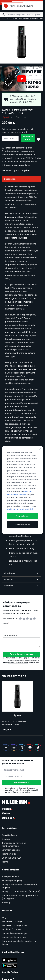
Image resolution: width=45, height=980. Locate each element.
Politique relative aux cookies (19, 493)
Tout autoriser (23, 516)
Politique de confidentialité (20, 509)
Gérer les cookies (23, 524)
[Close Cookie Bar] (40, 449)
